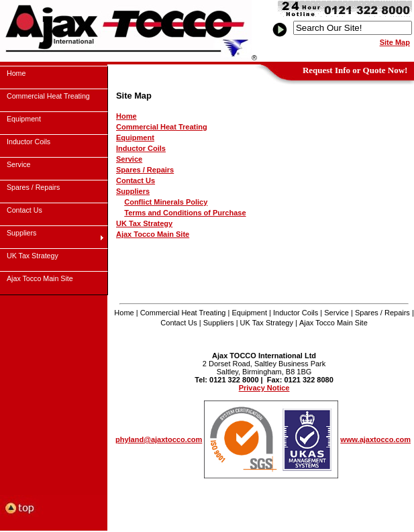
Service (129, 159)
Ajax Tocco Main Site (153, 234)
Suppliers (133, 191)
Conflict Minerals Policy (166, 202)
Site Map (395, 42)
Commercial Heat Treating (162, 127)
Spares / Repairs (145, 170)
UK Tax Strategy (144, 223)
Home (126, 116)
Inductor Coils (141, 148)
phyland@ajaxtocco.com (159, 439)
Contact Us (136, 180)
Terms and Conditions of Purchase (185, 213)
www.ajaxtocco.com (375, 439)
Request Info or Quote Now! (355, 70)
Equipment (135, 138)
